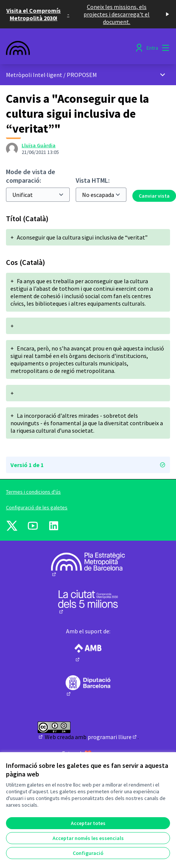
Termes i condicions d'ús (33, 492)
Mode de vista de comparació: (31, 176)
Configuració (88, 853)
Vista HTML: (93, 180)
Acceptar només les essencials (88, 838)
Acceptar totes (88, 823)
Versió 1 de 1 (88, 465)
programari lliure (113, 737)
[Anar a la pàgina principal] (67, 48)
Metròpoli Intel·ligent (34, 75)
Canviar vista (154, 196)
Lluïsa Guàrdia (39, 145)
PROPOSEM (82, 75)
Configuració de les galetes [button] (37, 507)
